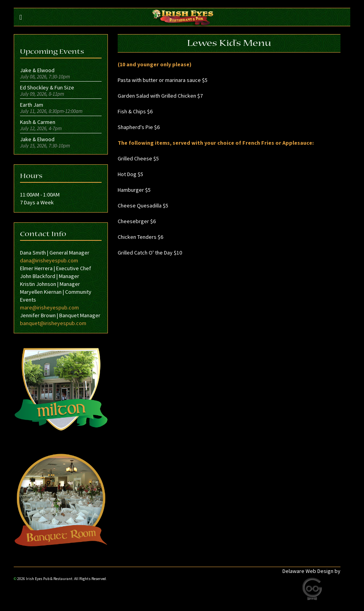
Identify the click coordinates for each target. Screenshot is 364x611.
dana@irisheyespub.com (49, 260)
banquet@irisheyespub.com (53, 323)
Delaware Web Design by (311, 571)
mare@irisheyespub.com (49, 307)
